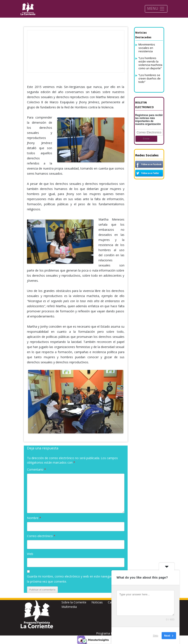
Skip (156, 635)
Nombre (34, 518)
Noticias (97, 602)
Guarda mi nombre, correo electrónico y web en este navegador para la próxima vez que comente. (75, 579)
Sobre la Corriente (74, 602)
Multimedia (69, 607)
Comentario (36, 469)
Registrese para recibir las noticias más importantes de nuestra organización (149, 120)
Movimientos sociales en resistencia (147, 48)
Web (30, 554)
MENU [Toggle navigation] (156, 9)
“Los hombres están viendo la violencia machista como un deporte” (150, 63)
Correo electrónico (41, 536)
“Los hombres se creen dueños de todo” (150, 78)
